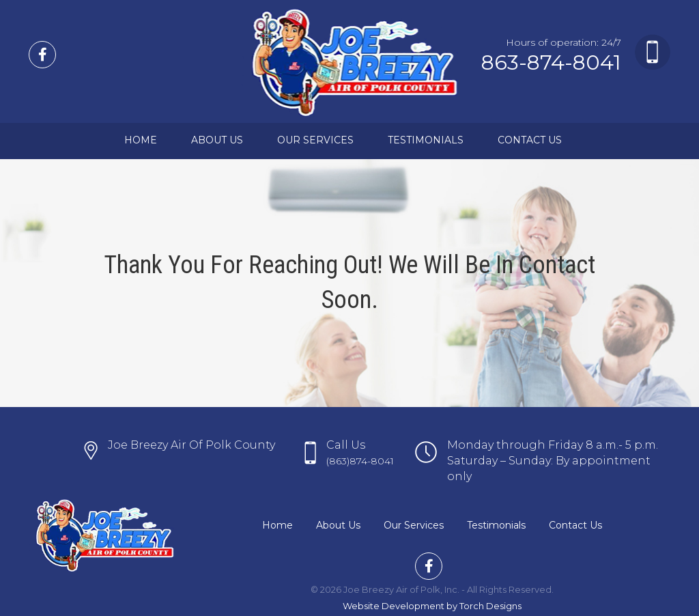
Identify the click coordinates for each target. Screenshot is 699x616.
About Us (217, 140)
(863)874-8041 (360, 461)
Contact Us (530, 140)
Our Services (315, 140)
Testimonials (426, 140)
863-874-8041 (551, 62)
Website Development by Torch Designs (432, 606)
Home (141, 140)
